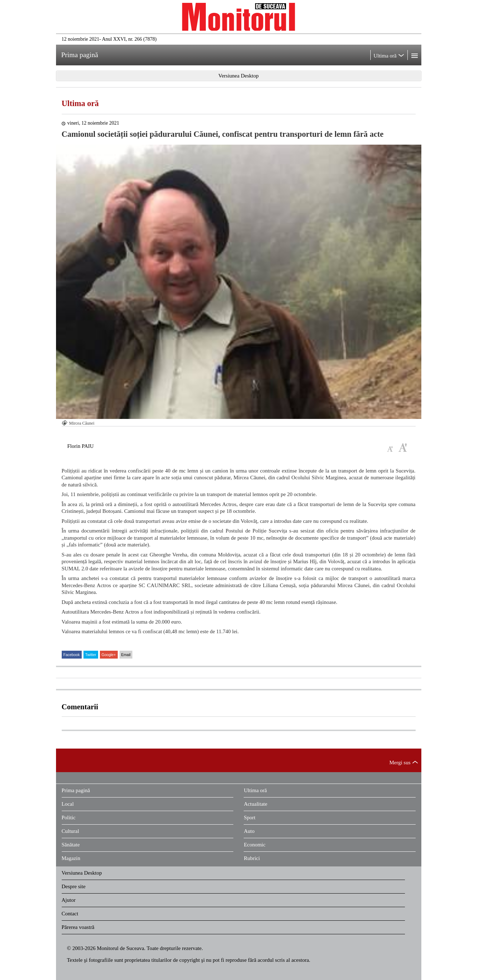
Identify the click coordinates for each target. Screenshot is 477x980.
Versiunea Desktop (82, 873)
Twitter (91, 655)
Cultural (70, 831)
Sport (250, 817)
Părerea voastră (78, 927)
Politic (69, 817)
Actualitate (255, 804)
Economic (255, 845)
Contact (70, 914)
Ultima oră (80, 103)
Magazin (71, 858)
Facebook (72, 655)
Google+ (109, 655)
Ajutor (69, 900)
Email (126, 655)
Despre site (74, 886)
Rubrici (252, 858)
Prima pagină (76, 790)
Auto (249, 831)
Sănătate (71, 845)
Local (68, 804)
